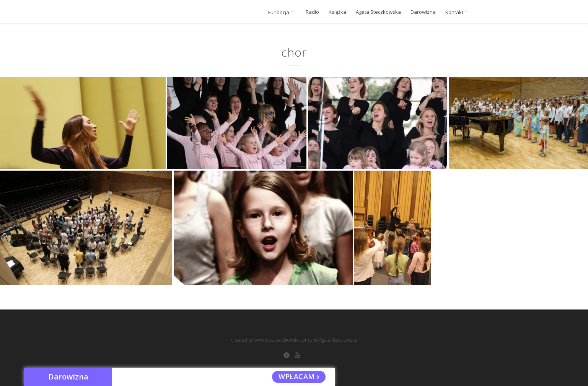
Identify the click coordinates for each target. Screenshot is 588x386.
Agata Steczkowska (378, 12)
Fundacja (282, 12)
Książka (337, 12)
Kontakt (458, 12)
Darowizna (423, 12)
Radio (312, 12)
